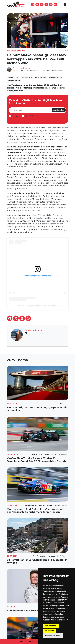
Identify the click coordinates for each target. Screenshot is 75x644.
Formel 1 (16, 116)
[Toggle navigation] (65, 5)
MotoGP (29, 116)
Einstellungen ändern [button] (53, 636)
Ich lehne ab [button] (50, 631)
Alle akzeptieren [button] (51, 626)
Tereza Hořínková (21, 68)
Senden (59, 110)
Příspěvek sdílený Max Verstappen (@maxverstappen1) (37, 306)
